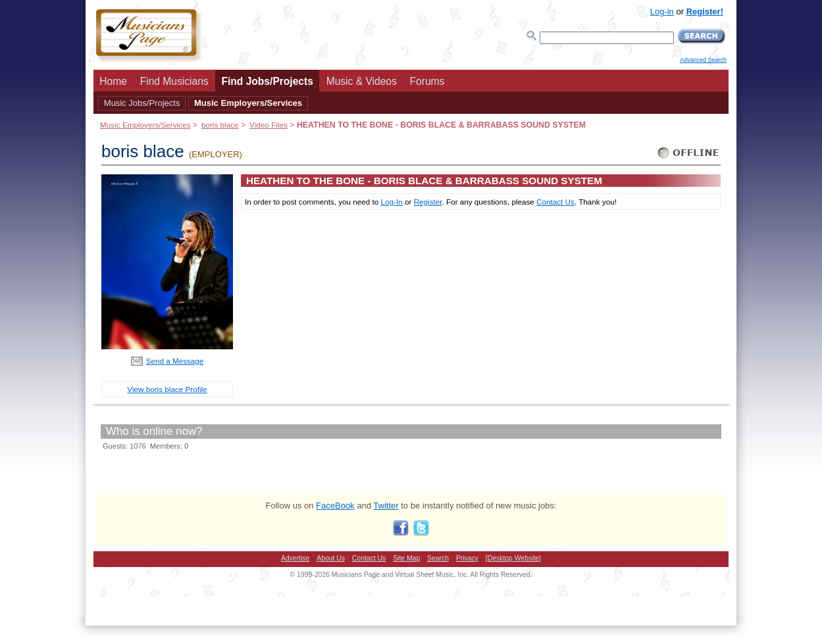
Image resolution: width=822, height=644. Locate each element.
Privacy (467, 558)
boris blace (220, 125)
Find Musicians (174, 81)
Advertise (295, 558)
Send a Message (175, 361)
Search (438, 558)
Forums (427, 81)
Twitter (386, 506)
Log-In (392, 202)
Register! (705, 12)
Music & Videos (362, 81)
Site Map (406, 558)
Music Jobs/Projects (142, 103)
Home (113, 81)
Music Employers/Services (248, 103)
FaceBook (335, 506)
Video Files (269, 125)
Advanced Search (703, 60)
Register (428, 202)
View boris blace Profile (167, 389)
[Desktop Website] (513, 558)
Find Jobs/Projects (267, 81)
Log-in (662, 12)
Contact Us (555, 202)
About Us (331, 558)
